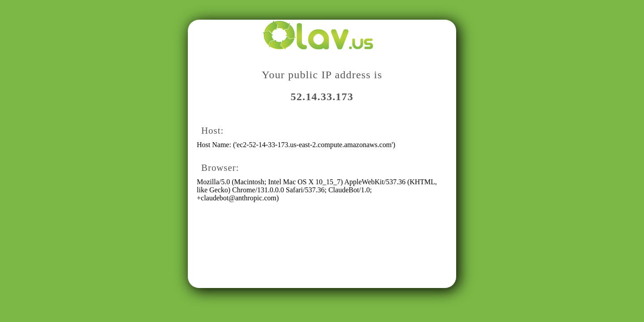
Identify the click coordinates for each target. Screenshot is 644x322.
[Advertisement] (320, 263)
